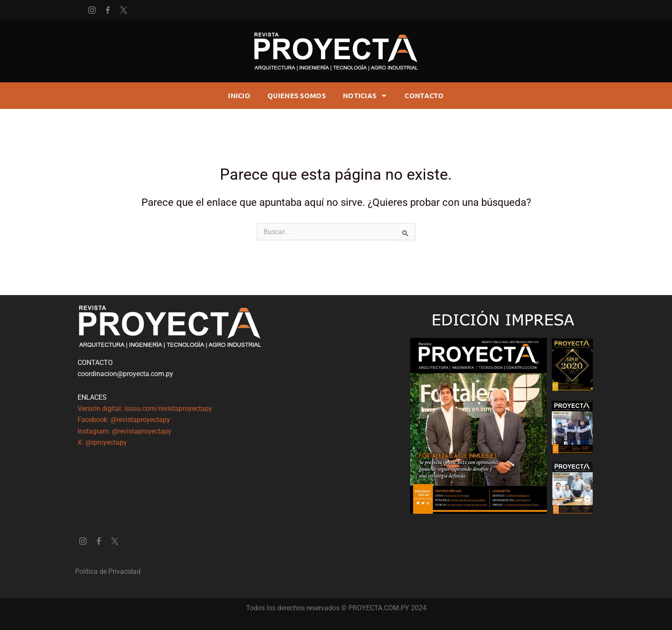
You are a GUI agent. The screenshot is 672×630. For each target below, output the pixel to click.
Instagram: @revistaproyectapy (124, 431)
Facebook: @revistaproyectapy (124, 420)
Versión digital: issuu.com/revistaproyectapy (145, 408)
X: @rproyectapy (102, 442)
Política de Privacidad (108, 571)
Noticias (365, 96)
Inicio (239, 95)
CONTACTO (424, 95)
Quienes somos (297, 95)
